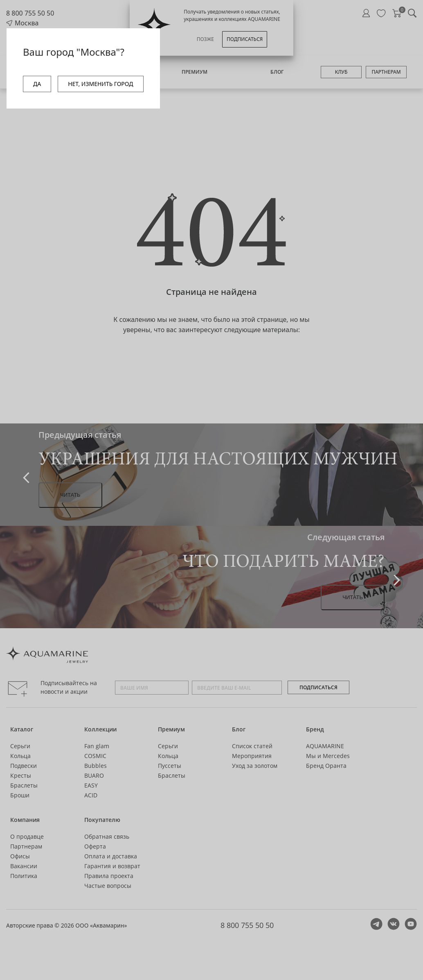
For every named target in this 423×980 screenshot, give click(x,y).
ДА (37, 84)
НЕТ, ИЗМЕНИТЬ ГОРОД (100, 84)
